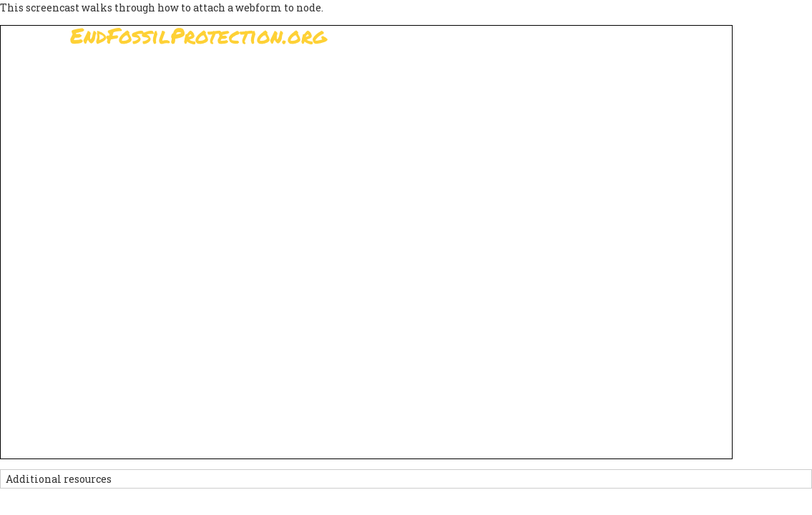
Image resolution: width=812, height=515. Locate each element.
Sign (320, 75)
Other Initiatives (665, 75)
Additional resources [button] (59, 479)
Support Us (507, 75)
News (579, 75)
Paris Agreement (403, 75)
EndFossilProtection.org (199, 35)
